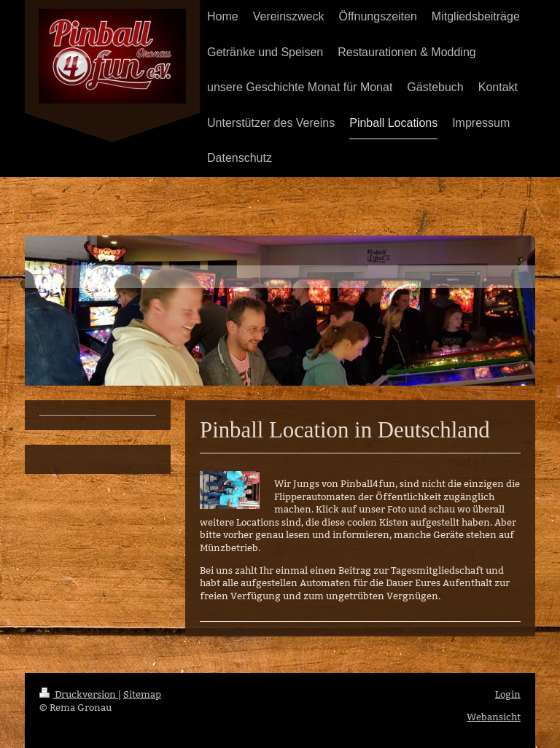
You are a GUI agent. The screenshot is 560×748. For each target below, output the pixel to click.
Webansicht (494, 717)
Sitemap (142, 694)
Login (508, 694)
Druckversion (79, 694)
